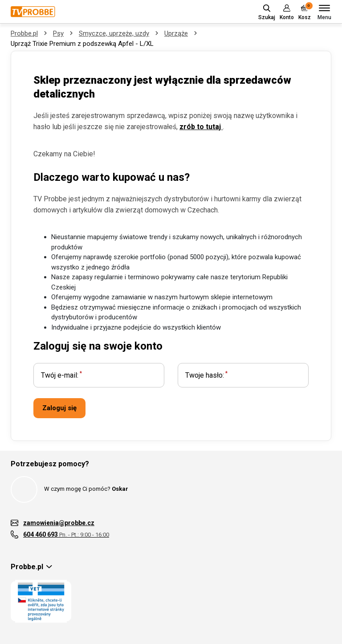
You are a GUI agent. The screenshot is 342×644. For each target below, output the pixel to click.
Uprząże (176, 33)
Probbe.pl (24, 33)
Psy (58, 33)
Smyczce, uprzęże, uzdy (114, 33)
